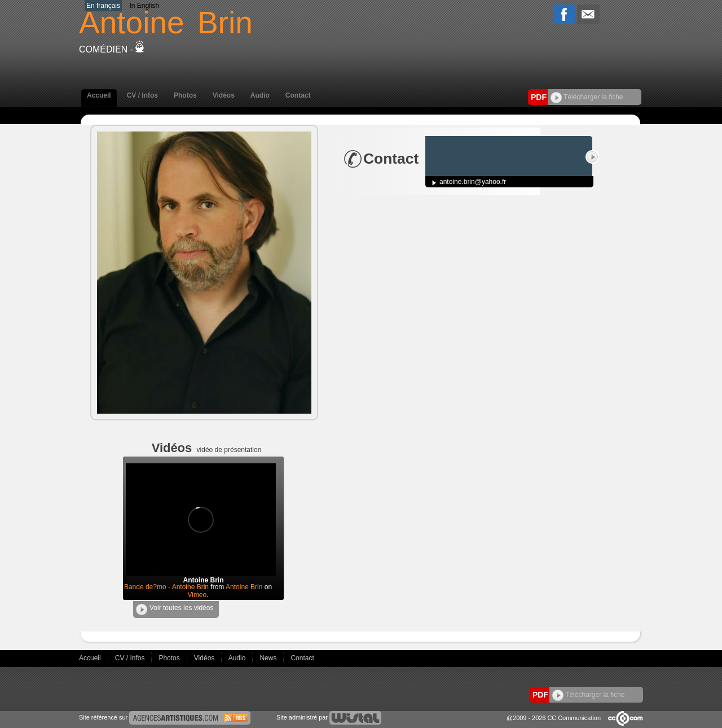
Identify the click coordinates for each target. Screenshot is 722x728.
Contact (298, 95)
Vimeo (197, 595)
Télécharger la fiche (587, 97)
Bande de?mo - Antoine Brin (166, 587)
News (269, 658)
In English (144, 6)
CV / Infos (142, 95)
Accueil (99, 95)
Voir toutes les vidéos (175, 609)
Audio (260, 95)
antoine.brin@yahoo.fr (473, 182)
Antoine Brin (244, 587)
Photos (185, 95)
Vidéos (224, 95)
